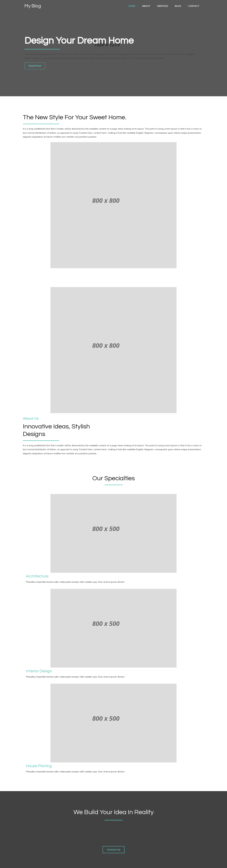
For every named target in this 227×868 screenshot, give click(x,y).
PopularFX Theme (52, 863)
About (146, 6)
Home (132, 6)
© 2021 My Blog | (32, 863)
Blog (178, 6)
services (163, 6)
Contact (194, 6)
